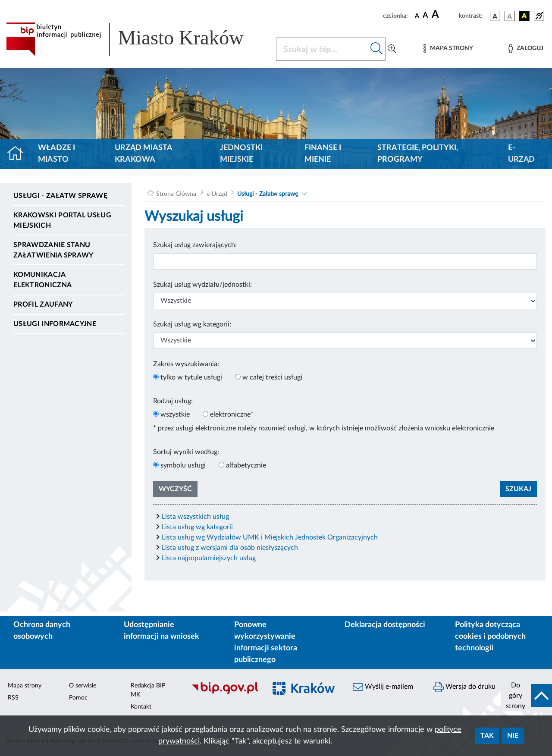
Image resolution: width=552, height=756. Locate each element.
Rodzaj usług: (173, 401)
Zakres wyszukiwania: (186, 364)
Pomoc (78, 698)
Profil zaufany (43, 304)
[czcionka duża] (444, 15)
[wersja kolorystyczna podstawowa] (495, 16)
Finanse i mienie (323, 154)
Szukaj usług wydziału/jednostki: (202, 285)
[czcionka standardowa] (417, 16)
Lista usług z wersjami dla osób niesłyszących (230, 548)
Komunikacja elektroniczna (42, 280)
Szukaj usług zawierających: (195, 245)
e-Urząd (521, 154)
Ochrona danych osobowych (42, 631)
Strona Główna (176, 194)
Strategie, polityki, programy (418, 154)
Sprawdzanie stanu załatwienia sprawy (53, 250)
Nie (513, 736)
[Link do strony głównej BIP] (136, 39)
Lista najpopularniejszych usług (209, 558)
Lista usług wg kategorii (197, 527)
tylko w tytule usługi (191, 377)
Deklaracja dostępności (385, 625)
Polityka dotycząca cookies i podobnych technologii (490, 637)
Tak (487, 736)
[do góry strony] (526, 696)
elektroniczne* (232, 414)
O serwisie (83, 686)
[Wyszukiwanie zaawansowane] (392, 49)
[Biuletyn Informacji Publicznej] (224, 693)
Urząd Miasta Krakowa (143, 154)
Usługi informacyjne (55, 324)
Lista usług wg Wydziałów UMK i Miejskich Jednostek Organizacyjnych (270, 537)
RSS (13, 698)
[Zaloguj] (526, 49)
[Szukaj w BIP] (322, 49)
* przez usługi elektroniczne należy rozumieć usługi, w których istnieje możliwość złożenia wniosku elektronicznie (324, 428)
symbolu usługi (183, 465)
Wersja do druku (464, 687)
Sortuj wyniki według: (186, 452)
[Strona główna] (19, 154)
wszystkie (175, 414)
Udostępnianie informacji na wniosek (162, 631)
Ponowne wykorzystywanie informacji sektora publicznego (266, 642)
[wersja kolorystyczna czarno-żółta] (524, 16)
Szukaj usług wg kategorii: (192, 324)
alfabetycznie (246, 465)
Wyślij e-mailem (383, 687)
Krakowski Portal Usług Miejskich (62, 220)
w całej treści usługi (272, 377)
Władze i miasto (56, 154)
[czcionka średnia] (425, 16)
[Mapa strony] (448, 49)
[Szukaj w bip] (377, 49)
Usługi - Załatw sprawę (60, 196)
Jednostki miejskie (241, 154)
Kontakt (141, 707)
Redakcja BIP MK (148, 690)
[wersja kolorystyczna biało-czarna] (510, 16)
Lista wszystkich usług (195, 517)
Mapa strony (25, 686)
